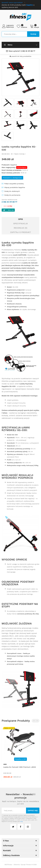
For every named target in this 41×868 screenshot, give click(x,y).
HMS (5, 764)
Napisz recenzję (19, 154)
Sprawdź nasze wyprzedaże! (12, 3)
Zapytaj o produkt (20, 232)
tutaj (21, 821)
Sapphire (14, 165)
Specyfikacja (20, 224)
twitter (13, 827)
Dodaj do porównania (12, 195)
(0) (12, 154)
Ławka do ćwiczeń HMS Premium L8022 (20, 767)
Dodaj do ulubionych (12, 191)
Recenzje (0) (21, 228)
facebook (21, 827)
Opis (20, 219)
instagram (28, 827)
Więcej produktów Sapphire (15, 187)
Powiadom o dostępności (12, 178)
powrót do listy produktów (20, 56)
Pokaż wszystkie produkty (14, 184)
